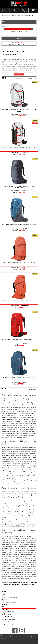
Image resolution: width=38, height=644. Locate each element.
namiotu (22, 427)
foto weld (4, 599)
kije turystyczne (14, 585)
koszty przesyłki (6, 615)
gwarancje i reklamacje (8, 620)
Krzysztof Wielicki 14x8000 (10, 597)
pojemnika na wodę (29, 433)
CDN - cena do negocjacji (9, 603)
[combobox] (32, 389)
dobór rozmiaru (6, 601)
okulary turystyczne (27, 585)
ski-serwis (5, 604)
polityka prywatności (8, 611)
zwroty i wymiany (7, 618)
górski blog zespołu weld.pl (10, 625)
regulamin (5, 609)
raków (32, 427)
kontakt (4, 596)
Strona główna (6, 15)
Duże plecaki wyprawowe (26, 15)
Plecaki (14, 15)
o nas (3, 594)
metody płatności (7, 616)
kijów (27, 427)
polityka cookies (7, 613)
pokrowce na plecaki (21, 583)
